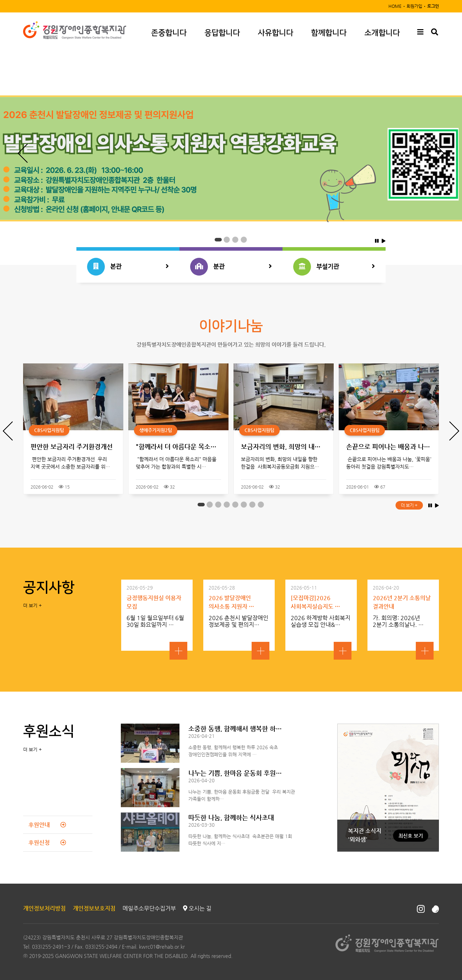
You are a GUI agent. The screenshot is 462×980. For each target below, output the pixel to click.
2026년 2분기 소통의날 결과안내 (402, 602)
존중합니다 (169, 33)
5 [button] (235, 505)
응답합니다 (222, 33)
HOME (395, 6)
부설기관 (334, 267)
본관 (128, 267)
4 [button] (244, 240)
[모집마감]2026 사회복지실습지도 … (315, 602)
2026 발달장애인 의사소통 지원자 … (231, 602)
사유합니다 (275, 33)
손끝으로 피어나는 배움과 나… (388, 446)
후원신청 (47, 843)
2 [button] (227, 240)
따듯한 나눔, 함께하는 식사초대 (231, 817)
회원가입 (414, 6)
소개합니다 (382, 33)
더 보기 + (409, 505)
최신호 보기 (411, 836)
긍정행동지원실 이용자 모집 (154, 602)
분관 (231, 267)
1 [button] (218, 240)
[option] (231, 158)
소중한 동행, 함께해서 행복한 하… (235, 728)
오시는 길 (197, 908)
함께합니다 (329, 33)
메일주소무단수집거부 (149, 908)
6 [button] (244, 505)
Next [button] (439, 153)
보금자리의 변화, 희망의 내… (281, 446)
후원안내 (47, 825)
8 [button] (261, 505)
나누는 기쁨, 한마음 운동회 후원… (235, 773)
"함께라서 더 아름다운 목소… (176, 446)
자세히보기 (178, 651)
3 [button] (235, 240)
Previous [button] (23, 153)
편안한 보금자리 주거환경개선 (72, 446)
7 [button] (252, 505)
